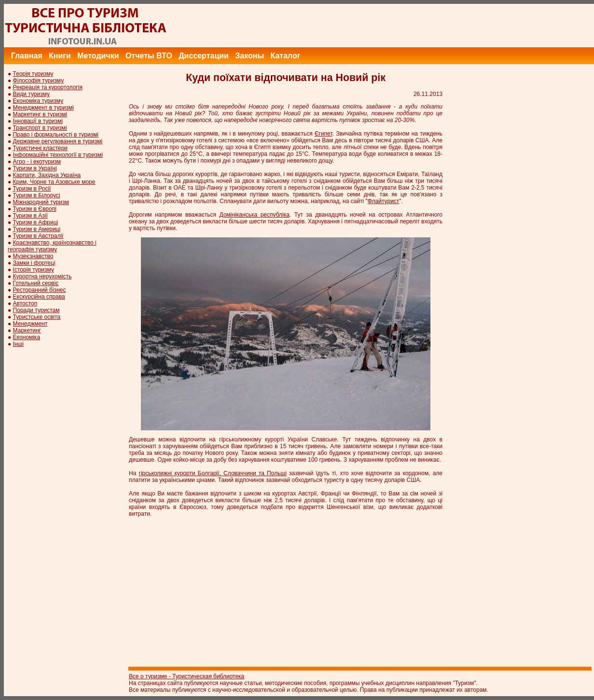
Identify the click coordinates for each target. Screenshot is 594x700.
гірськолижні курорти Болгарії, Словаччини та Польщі (213, 473)
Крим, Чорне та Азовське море (54, 182)
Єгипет (324, 134)
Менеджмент (30, 324)
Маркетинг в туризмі (40, 114)
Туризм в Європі (35, 209)
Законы (249, 56)
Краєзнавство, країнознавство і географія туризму (52, 246)
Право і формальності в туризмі (56, 135)
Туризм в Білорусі (37, 195)
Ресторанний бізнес (40, 290)
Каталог (285, 56)
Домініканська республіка (255, 215)
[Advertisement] (418, 26)
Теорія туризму (33, 74)
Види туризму (32, 94)
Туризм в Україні (35, 168)
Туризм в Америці (37, 229)
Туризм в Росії (32, 189)
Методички (98, 56)
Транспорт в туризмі (40, 128)
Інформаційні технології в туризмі (58, 155)
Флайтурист (383, 201)
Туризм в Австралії (38, 236)
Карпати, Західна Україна (47, 175)
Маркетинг (27, 330)
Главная (27, 56)
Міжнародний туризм (41, 202)
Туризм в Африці (36, 222)
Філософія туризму (39, 81)
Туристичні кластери (40, 148)
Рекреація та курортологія (48, 87)
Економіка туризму (38, 101)
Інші (18, 344)
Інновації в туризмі (38, 121)
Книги (60, 56)
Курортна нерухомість (42, 276)
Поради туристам (36, 310)
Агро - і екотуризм (37, 162)
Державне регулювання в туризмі (58, 141)
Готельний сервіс (36, 283)
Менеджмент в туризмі (43, 108)
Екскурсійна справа (39, 297)
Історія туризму (34, 270)
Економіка (27, 337)
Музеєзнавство (33, 256)
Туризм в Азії (30, 216)
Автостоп (25, 303)
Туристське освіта (37, 317)
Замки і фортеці (34, 263)
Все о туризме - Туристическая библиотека (186, 676)
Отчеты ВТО (149, 56)
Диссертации (204, 56)
